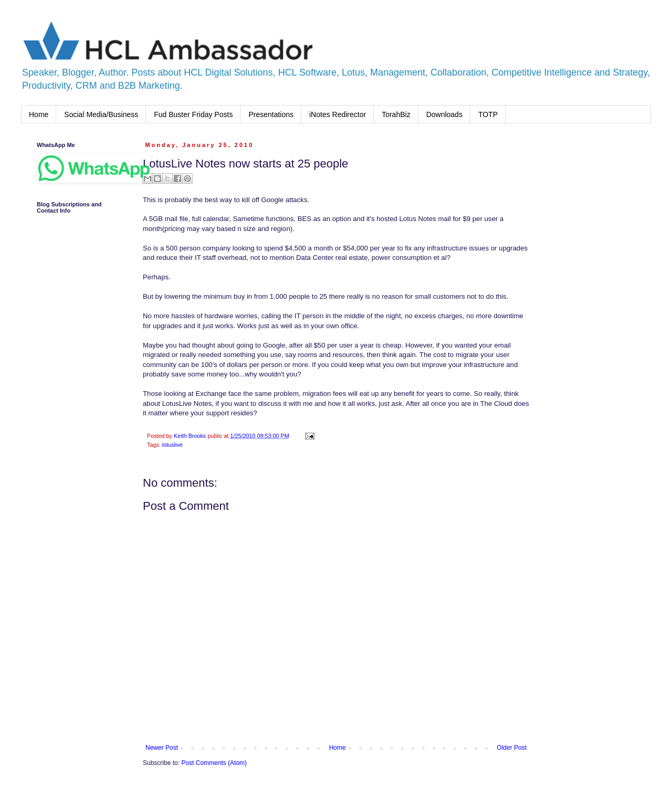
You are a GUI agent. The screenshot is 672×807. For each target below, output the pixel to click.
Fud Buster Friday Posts (193, 114)
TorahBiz (396, 114)
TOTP (488, 114)
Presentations (271, 114)
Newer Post (162, 748)
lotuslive (172, 445)
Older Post (512, 748)
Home (39, 114)
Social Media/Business (101, 114)
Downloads (444, 114)
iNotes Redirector (338, 114)
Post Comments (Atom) (214, 763)
